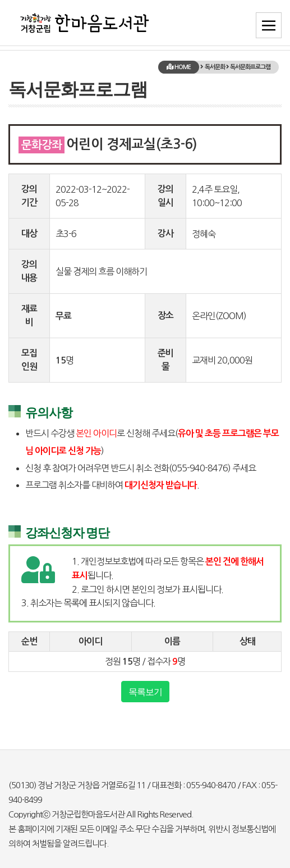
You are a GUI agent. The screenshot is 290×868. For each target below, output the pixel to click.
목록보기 (145, 692)
